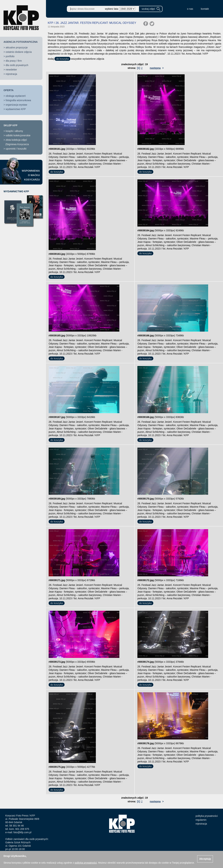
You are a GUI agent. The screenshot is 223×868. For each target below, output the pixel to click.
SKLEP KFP (10, 125)
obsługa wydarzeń (16, 96)
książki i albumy (14, 131)
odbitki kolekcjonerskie (18, 135)
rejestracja (11, 74)
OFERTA (9, 90)
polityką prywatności (86, 863)
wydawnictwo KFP (16, 109)
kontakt (205, 9)
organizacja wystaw (16, 105)
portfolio (10, 56)
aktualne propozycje (17, 47)
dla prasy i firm (14, 61)
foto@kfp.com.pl (22, 832)
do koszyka (62, 59)
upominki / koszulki (16, 149)
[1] (139, 68)
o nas (190, 9)
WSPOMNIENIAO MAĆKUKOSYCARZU (31, 175)
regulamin (201, 820)
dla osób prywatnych (17, 65)
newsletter (11, 70)
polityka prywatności (207, 816)
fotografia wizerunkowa (18, 100)
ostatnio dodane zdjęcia (19, 52)
